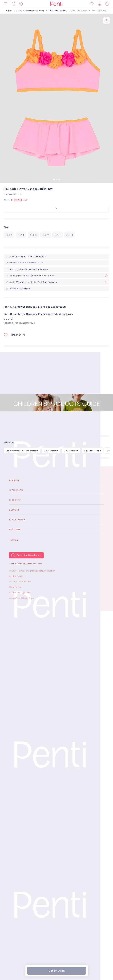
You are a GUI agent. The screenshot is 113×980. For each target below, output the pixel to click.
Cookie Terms (16, 576)
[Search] (14, 4)
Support (14, 510)
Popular (14, 480)
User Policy (15, 587)
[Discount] (21, 4)
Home (9, 11)
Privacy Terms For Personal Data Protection (32, 571)
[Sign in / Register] (99, 4)
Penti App (15, 529)
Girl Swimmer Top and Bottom (22, 451)
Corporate (16, 500)
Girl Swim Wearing (58, 11)
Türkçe (14, 540)
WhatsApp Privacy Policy (22, 598)
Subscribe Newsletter (28, 555)
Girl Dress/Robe (92, 451)
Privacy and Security (20, 582)
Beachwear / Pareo (35, 11)
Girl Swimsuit (51, 451)
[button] (54, 180)
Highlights (16, 490)
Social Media (17, 520)
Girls (19, 11)
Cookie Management (20, 592)
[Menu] (6, 4)
